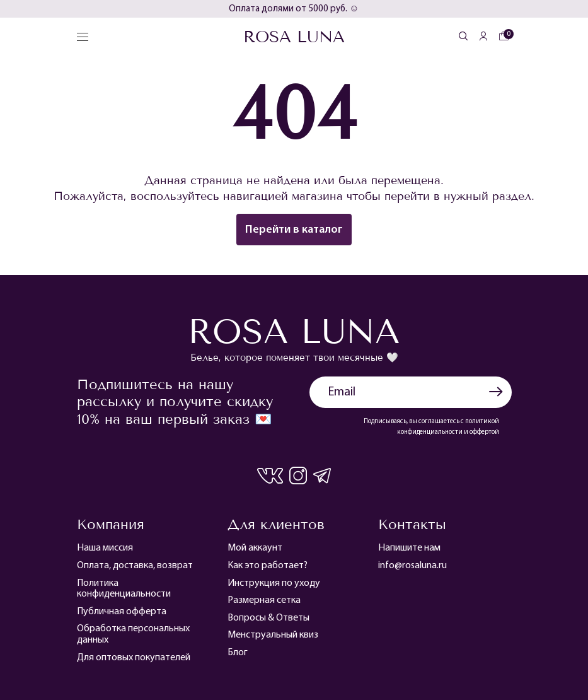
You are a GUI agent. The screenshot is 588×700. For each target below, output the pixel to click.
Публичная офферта (122, 612)
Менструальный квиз (273, 635)
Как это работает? (268, 566)
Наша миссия (105, 548)
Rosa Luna (294, 37)
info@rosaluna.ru (412, 566)
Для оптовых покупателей (134, 658)
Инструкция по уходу (274, 583)
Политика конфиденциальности (124, 589)
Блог (238, 653)
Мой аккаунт (255, 548)
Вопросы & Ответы (268, 618)
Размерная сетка (264, 600)
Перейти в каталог (294, 230)
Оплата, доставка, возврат (135, 566)
